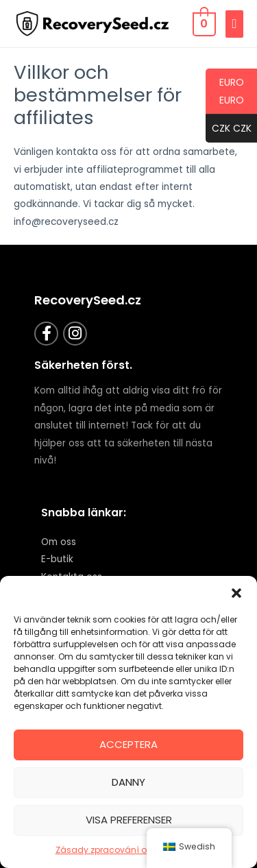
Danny (128, 782)
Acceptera (128, 744)
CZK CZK (229, 129)
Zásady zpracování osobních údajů (132, 850)
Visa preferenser (129, 820)
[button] (236, 593)
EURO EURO (225, 95)
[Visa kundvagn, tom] (203, 24)
